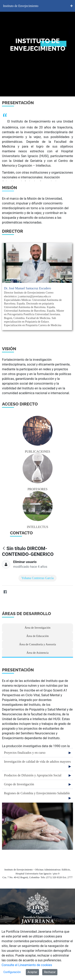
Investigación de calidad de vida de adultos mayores (37, 762)
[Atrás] (4, 549)
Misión (9, 188)
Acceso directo (20, 404)
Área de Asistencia (37, 653)
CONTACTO (21, 533)
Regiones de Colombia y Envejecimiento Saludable (37, 793)
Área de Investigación (37, 628)
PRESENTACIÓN (18, 670)
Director (12, 231)
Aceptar (32, 972)
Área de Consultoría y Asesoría (38, 644)
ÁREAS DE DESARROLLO (26, 614)
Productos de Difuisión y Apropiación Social (33, 775)
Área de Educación (38, 636)
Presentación (18, 103)
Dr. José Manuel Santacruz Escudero (27, 288)
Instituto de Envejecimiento (21, 6)
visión (9, 349)
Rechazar (50, 972)
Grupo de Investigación (19, 784)
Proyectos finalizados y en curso (25, 753)
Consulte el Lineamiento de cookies (27, 965)
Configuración (12, 972)
